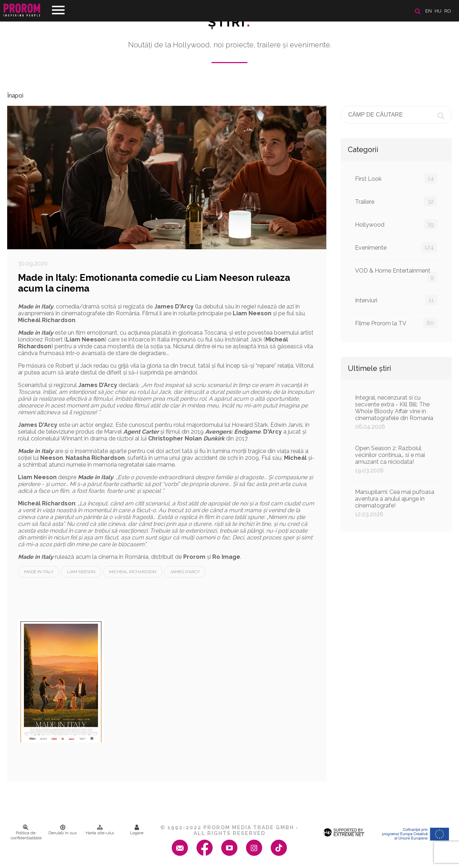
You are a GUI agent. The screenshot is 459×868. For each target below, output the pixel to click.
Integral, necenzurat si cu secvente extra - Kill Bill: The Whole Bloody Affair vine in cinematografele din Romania (396, 412)
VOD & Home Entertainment (396, 275)
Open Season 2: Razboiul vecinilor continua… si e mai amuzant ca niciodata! (396, 459)
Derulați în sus (63, 830)
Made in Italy (39, 572)
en (429, 11)
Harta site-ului (100, 830)
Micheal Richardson (133, 572)
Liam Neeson (81, 572)
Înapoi (15, 96)
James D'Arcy (185, 572)
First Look (396, 178)
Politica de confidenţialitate (26, 832)
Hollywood (396, 224)
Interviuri (396, 300)
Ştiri (229, 22)
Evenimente (396, 247)
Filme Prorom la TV (396, 323)
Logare (137, 830)
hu (438, 11)
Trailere (396, 201)
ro (448, 11)
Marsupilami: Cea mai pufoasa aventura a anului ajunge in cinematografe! (396, 503)
